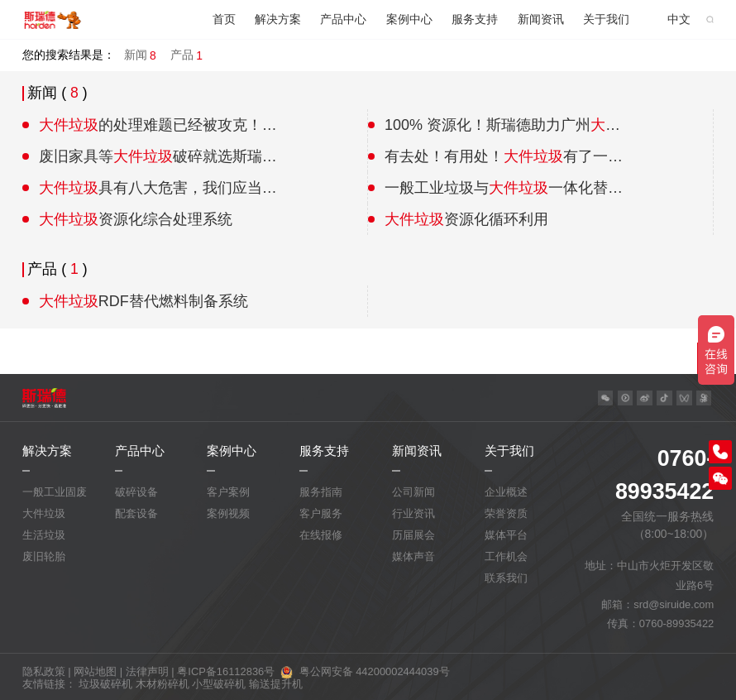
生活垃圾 (44, 535)
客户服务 (321, 513)
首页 (224, 19)
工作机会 (506, 556)
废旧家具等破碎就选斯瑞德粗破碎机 (158, 156)
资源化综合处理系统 (136, 219)
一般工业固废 (55, 492)
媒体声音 (413, 556)
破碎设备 (136, 492)
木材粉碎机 (162, 684)
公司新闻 (413, 492)
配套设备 (136, 513)
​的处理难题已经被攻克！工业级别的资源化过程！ (158, 125)
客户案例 (228, 492)
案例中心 (409, 19)
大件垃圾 (44, 513)
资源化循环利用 (466, 219)
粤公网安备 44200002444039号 (375, 671)
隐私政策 (44, 671)
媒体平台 (506, 535)
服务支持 (475, 19)
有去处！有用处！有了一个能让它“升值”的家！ (504, 156)
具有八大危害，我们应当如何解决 (158, 188)
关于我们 (606, 19)
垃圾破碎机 (105, 684)
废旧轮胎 (44, 556)
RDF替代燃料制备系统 (143, 301)
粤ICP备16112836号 (226, 671)
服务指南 (321, 492)
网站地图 (95, 671)
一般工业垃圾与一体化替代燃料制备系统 (504, 188)
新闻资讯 (541, 19)
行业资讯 (413, 513)
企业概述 (506, 492)
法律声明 (147, 671)
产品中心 (343, 19)
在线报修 (321, 535)
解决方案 (278, 19)
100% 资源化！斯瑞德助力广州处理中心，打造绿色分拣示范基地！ (504, 125)
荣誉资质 (506, 513)
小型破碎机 (219, 684)
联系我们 (506, 578)
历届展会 (413, 535)
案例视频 (228, 513)
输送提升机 (276, 684)
